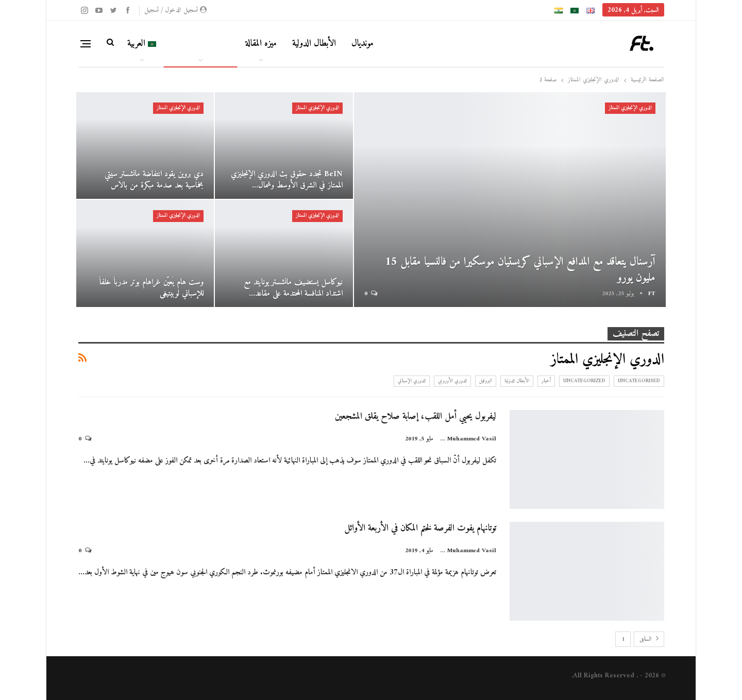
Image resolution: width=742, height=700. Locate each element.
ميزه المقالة (261, 44)
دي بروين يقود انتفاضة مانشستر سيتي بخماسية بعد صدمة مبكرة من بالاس (154, 180)
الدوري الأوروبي (452, 381)
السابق (649, 639)
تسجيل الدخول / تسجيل (175, 10)
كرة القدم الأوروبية (201, 44)
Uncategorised (639, 381)
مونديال (362, 44)
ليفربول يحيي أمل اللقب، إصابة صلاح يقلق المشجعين (416, 416)
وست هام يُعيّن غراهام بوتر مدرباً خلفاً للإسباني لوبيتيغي (151, 288)
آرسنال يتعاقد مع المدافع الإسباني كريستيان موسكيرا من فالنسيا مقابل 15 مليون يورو (520, 270)
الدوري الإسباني (412, 381)
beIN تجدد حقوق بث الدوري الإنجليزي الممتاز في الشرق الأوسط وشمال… (287, 180)
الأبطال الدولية (314, 44)
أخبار (546, 381)
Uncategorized (584, 381)
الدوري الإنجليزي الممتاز (630, 108)
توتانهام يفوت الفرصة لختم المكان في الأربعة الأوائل (420, 528)
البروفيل (486, 381)
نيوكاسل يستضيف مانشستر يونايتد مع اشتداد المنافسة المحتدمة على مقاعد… (293, 288)
